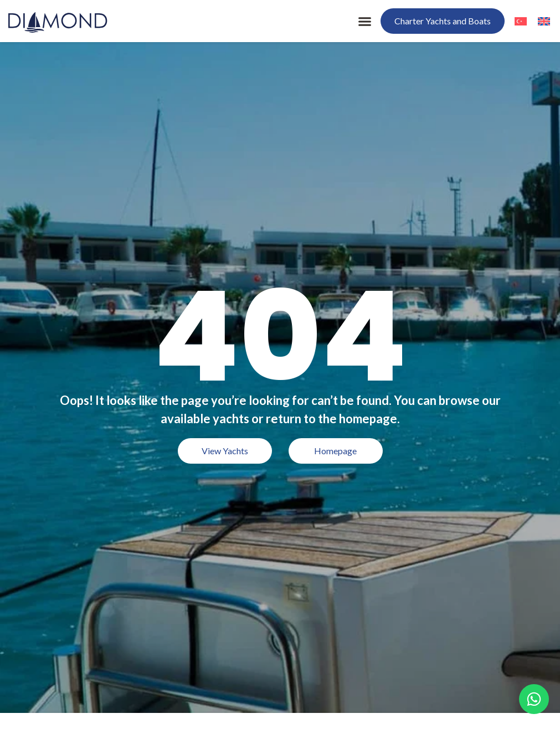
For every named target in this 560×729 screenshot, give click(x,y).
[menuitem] (521, 21)
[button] (365, 21)
